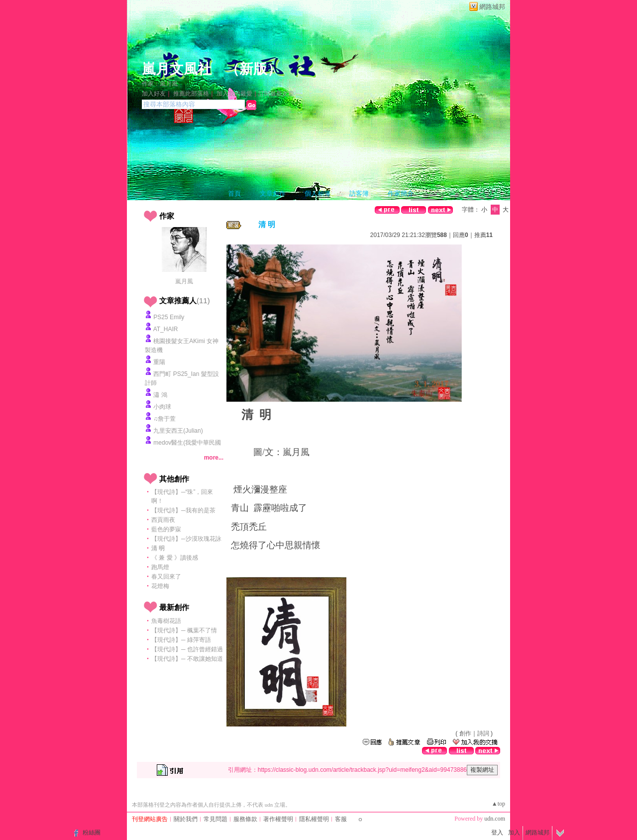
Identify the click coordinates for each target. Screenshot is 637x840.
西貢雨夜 (163, 520)
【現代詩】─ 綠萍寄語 (181, 640)
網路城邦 (492, 7)
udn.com (495, 819)
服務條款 (245, 819)
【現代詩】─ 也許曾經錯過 (187, 649)
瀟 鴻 (160, 395)
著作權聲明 (278, 819)
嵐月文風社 (177, 69)
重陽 (159, 362)
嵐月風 (184, 281)
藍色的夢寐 (166, 529)
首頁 (234, 193)
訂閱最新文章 (276, 94)
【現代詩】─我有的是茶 (183, 510)
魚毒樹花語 (166, 621)
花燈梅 (160, 586)
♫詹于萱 (164, 419)
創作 (465, 733)
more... (214, 458)
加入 (514, 833)
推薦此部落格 (191, 94)
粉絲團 (92, 833)
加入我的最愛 (234, 94)
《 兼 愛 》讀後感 (175, 558)
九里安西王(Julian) (178, 431)
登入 (497, 833)
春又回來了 (166, 577)
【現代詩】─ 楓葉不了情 (184, 630)
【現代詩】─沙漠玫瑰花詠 (186, 539)
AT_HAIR (166, 329)
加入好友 (154, 94)
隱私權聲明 (314, 819)
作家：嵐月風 (160, 84)
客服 (341, 819)
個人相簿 (318, 193)
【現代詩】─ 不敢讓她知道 (187, 659)
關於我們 (186, 819)
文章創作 (273, 193)
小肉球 (162, 407)
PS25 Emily (169, 317)
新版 (253, 69)
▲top (498, 804)
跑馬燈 (160, 567)
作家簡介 (401, 193)
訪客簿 (359, 193)
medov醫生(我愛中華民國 (187, 443)
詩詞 (483, 733)
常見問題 (215, 819)
